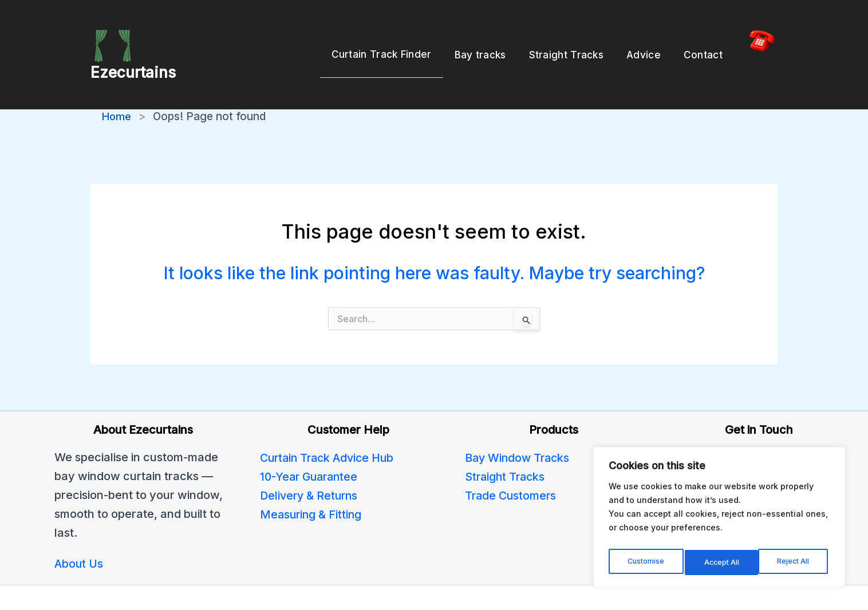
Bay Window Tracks (519, 425)
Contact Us (701, 443)
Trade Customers (512, 462)
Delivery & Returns (311, 462)
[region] (719, 520)
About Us (79, 531)
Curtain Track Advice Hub (330, 425)
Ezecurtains (133, 56)
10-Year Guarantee (311, 443)
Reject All (721, 562)
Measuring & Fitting (312, 481)
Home (117, 84)
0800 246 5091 (711, 425)
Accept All (794, 562)
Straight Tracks (506, 443)
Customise (645, 562)
